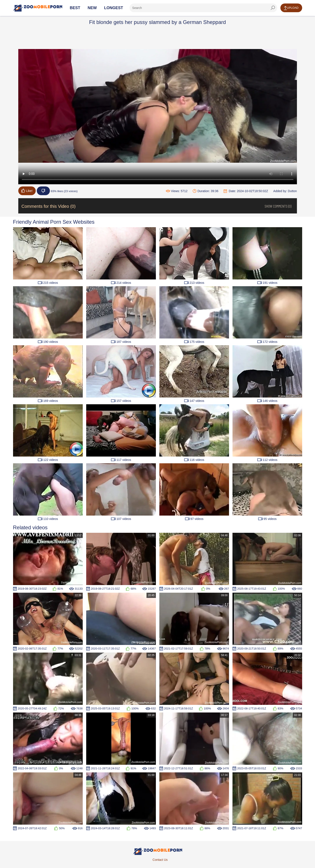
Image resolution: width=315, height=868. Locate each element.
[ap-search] (203, 8)
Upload (291, 8)
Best (75, 8)
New (92, 8)
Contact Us (160, 860)
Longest (114, 8)
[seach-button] (273, 8)
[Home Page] (38, 8)
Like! (27, 191)
